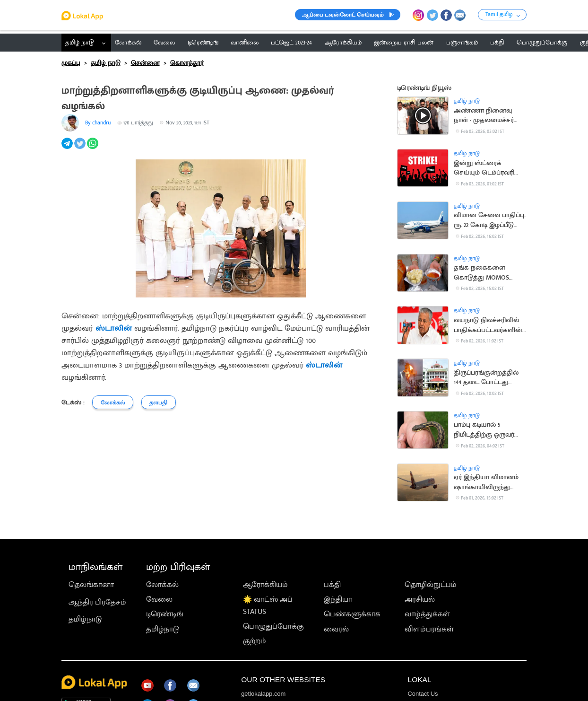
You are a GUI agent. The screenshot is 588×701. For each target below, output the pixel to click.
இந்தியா (338, 599)
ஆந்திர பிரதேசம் (97, 602)
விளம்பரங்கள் (429, 629)
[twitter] (81, 149)
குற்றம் (255, 641)
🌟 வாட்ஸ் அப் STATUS (268, 605)
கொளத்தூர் (187, 63)
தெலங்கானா (91, 585)
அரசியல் (420, 599)
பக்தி (332, 585)
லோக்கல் (162, 585)
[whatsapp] (93, 149)
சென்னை (145, 63)
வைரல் (336, 629)
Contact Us (423, 694)
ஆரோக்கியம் (265, 585)
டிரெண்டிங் (165, 614)
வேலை (159, 599)
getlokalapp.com (263, 694)
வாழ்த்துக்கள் (427, 614)
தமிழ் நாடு (80, 43)
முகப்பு (71, 63)
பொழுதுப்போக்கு (273, 626)
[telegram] (68, 149)
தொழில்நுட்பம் (431, 585)
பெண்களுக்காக (352, 614)
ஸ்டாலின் (114, 328)
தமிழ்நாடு (85, 619)
